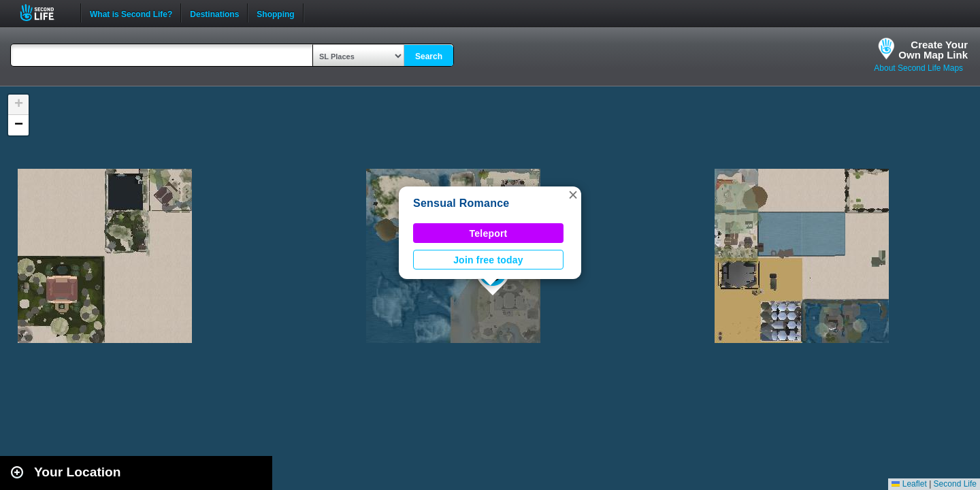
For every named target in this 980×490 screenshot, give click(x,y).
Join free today (488, 260)
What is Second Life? (131, 13)
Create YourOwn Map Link (933, 50)
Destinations (214, 13)
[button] (573, 195)
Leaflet (909, 484)
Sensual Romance (461, 203)
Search (429, 56)
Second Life (45, 13)
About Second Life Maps (918, 68)
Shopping (275, 13)
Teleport (489, 233)
